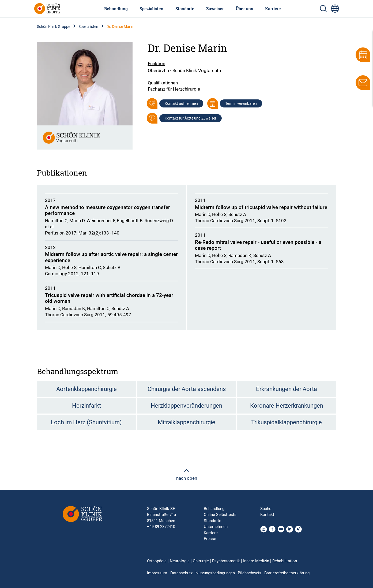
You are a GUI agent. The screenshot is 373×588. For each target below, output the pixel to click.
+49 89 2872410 (161, 527)
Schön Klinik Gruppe (54, 27)
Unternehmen (216, 527)
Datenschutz (181, 573)
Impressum (157, 573)
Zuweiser (215, 9)
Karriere (273, 9)
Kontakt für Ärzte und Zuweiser (191, 118)
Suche (266, 509)
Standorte (185, 9)
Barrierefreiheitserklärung (287, 573)
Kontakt (267, 515)
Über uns (244, 9)
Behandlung (116, 9)
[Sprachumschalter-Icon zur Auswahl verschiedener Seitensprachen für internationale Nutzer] (335, 9)
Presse (210, 539)
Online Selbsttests (220, 515)
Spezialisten (151, 9)
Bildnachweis (250, 573)
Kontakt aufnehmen (181, 103)
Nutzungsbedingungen (215, 573)
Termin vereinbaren (241, 103)
